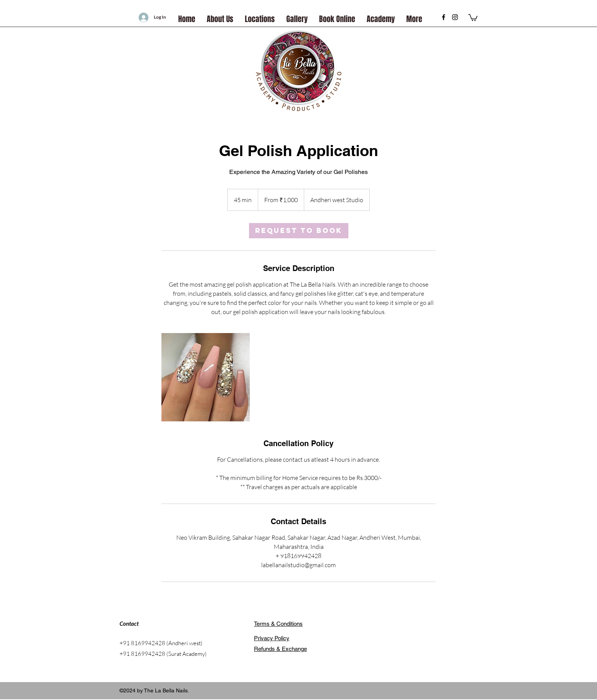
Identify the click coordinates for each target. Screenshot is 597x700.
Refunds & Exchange (280, 649)
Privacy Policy (272, 638)
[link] (299, 231)
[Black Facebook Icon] (444, 17)
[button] (473, 17)
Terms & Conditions (278, 624)
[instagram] (455, 17)
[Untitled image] (206, 377)
